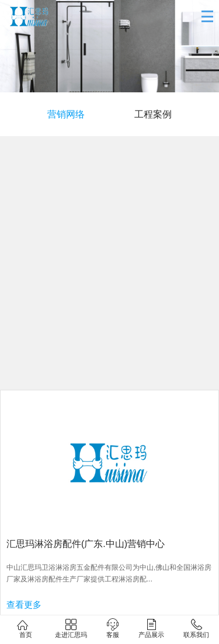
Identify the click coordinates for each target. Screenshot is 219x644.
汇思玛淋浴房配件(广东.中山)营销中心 (86, 544)
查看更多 (24, 605)
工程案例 (153, 114)
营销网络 (66, 114)
